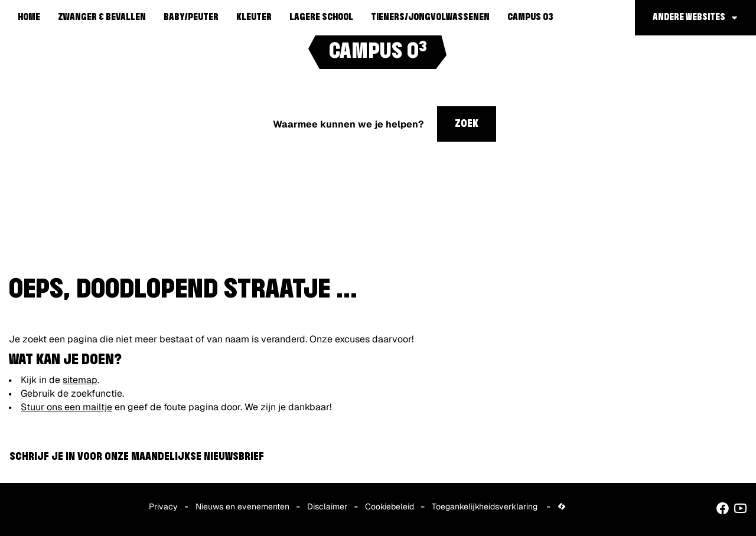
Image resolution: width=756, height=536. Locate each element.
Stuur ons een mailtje (66, 407)
